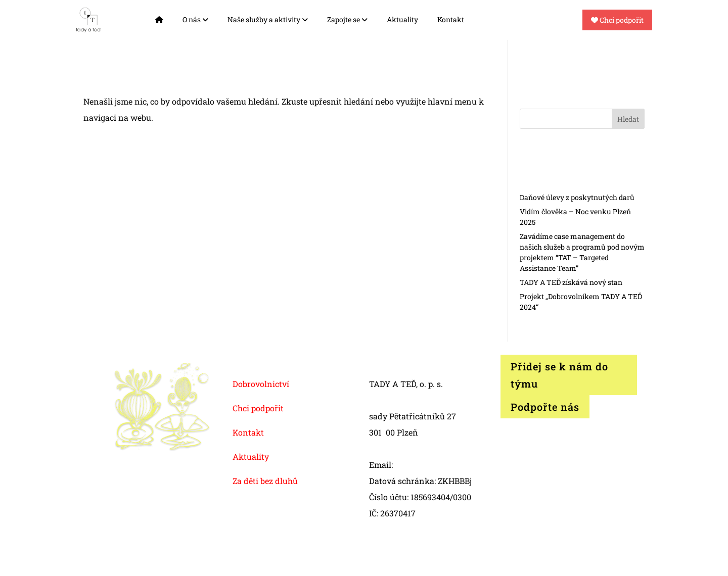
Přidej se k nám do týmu (559, 375)
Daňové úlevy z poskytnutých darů (577, 197)
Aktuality (402, 19)
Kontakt (451, 19)
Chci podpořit (617, 20)
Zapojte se (347, 19)
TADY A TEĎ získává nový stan (571, 282)
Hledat (628, 119)
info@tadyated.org (430, 465)
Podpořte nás (545, 407)
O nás (195, 19)
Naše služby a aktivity (268, 19)
